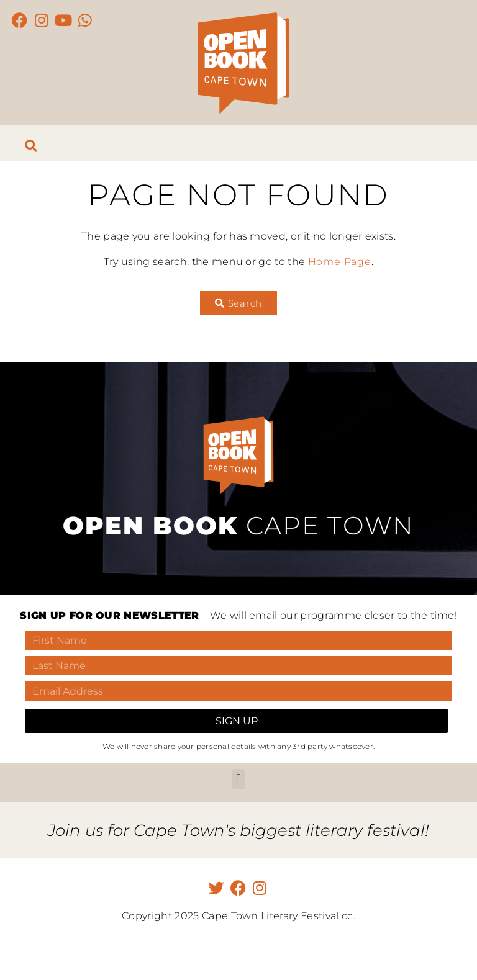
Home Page (340, 262)
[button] (238, 779)
